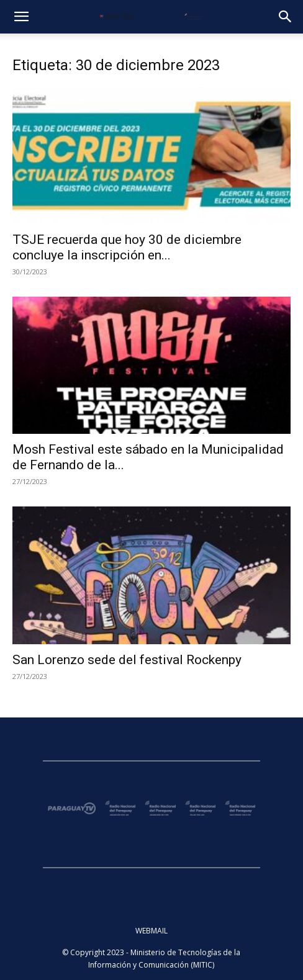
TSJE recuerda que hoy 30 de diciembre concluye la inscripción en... (127, 247)
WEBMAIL (151, 931)
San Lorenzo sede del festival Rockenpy (127, 660)
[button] (21, 17)
